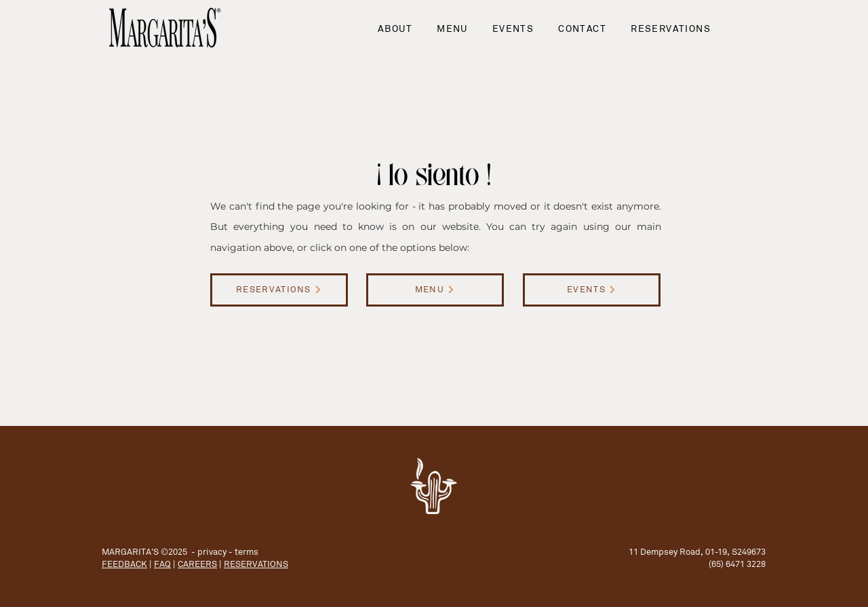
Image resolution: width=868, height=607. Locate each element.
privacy (212, 552)
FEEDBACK (124, 564)
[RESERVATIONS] (279, 290)
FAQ (162, 564)
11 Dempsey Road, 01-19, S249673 (697, 552)
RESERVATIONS (256, 564)
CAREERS (197, 564)
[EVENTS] (592, 290)
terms (246, 552)
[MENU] (435, 290)
